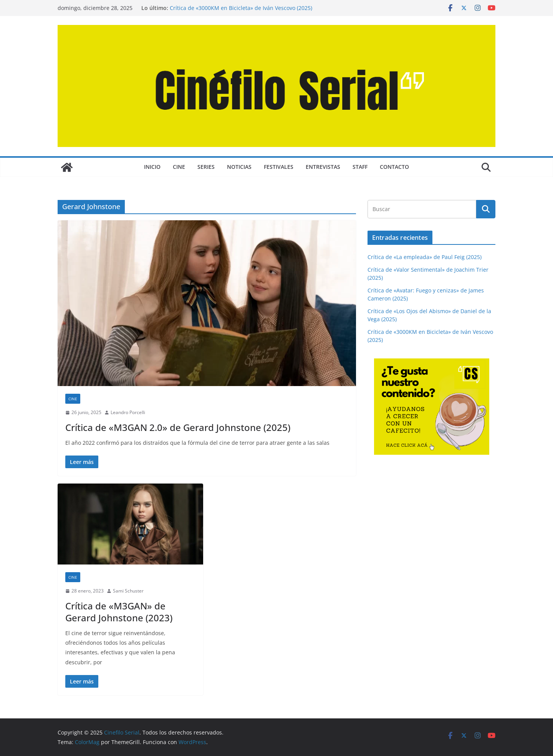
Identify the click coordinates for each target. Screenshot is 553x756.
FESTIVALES (279, 167)
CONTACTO (394, 167)
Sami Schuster (128, 591)
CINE (179, 167)
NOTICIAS (239, 167)
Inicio (152, 167)
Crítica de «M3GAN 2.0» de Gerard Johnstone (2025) (178, 427)
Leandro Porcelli (128, 412)
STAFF (360, 167)
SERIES (206, 167)
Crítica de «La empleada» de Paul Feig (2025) (425, 257)
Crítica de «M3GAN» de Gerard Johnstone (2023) (119, 612)
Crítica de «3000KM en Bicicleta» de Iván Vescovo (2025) (241, 8)
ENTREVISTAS (323, 167)
